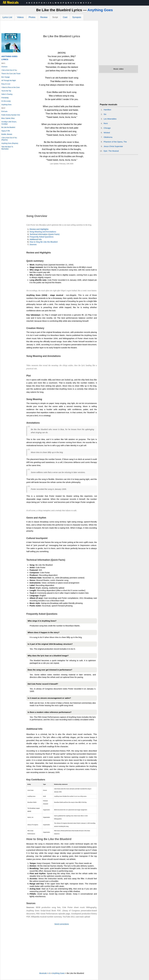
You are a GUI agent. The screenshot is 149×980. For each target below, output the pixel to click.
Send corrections (62, 924)
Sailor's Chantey (7, 94)
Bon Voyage (6, 77)
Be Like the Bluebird (8, 127)
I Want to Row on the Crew (11, 87)
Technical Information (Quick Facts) (45, 234)
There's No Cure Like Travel (11, 74)
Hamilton (107, 110)
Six (105, 114)
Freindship (5, 98)
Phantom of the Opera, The (115, 142)
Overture (4, 67)
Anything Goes (100, 10)
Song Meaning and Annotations (43, 232)
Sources (33, 244)
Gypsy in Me (6, 131)
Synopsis (77, 17)
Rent (106, 123)
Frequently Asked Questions (42, 237)
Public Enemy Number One (11, 115)
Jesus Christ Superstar (113, 146)
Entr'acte (4, 111)
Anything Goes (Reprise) (10, 143)
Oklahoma (108, 137)
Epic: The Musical (111, 151)
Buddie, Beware (7, 134)
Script (55, 17)
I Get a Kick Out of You (9, 70)
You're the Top (6, 91)
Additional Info (36, 239)
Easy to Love (6, 84)
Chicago (107, 128)
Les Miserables (110, 119)
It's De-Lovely (6, 101)
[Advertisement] (49, 28)
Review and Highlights (39, 229)
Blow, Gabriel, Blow (8, 118)
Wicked (107, 133)
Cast (65, 17)
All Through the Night (9, 81)
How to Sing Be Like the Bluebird (43, 242)
